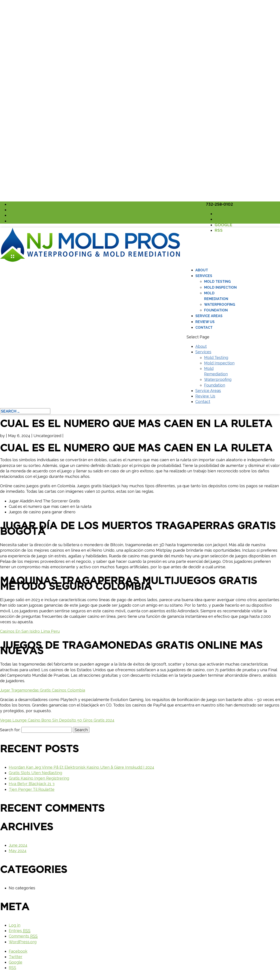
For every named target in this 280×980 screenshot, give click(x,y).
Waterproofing (220, 305)
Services (204, 276)
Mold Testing (217, 282)
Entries (20, 931)
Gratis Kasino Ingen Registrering (39, 778)
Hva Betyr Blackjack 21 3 (32, 784)
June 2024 (18, 845)
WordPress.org (23, 942)
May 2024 (18, 851)
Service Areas (209, 316)
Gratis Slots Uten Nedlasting (35, 773)
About (202, 270)
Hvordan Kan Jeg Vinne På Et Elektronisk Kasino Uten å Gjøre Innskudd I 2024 (81, 767)
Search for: (10, 730)
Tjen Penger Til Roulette (32, 789)
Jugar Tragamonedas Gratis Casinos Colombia (43, 690)
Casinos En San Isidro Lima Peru (30, 631)
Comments (23, 936)
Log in (15, 925)
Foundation (216, 310)
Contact (204, 328)
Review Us (205, 322)
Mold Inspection (220, 287)
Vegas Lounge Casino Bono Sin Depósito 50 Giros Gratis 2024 (57, 720)
